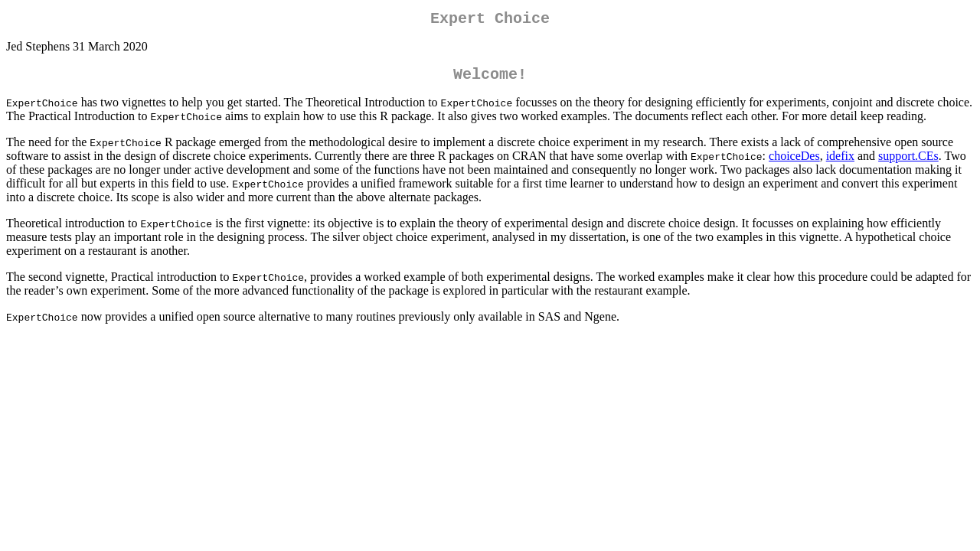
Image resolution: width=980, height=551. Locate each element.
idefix (840, 162)
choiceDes (794, 162)
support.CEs (908, 162)
